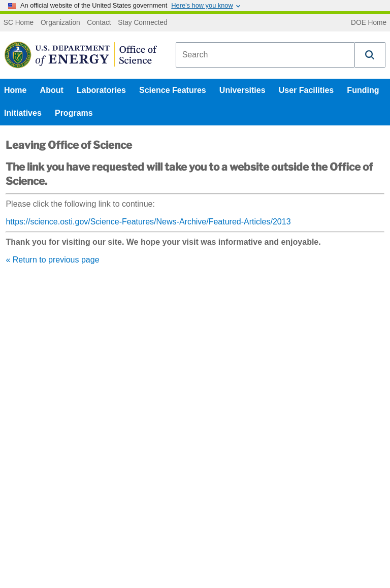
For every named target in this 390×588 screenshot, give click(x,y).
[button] (370, 55)
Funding (363, 90)
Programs (74, 113)
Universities (242, 90)
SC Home (19, 23)
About (52, 90)
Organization (60, 23)
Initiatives (23, 113)
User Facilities (306, 90)
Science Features (173, 90)
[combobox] (265, 55)
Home (15, 90)
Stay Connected (143, 23)
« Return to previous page (52, 260)
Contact (99, 23)
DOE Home (369, 23)
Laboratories (101, 90)
